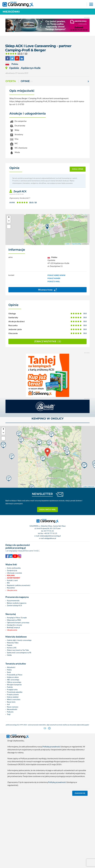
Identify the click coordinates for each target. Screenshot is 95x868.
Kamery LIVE (12, 648)
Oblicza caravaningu (14, 682)
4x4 (8, 704)
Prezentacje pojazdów (15, 692)
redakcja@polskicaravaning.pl (50, 536)
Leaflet (67, 244)
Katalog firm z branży (14, 625)
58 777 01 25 (49, 531)
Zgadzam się (80, 793)
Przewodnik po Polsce (15, 675)
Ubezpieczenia (12, 590)
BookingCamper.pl (13, 627)
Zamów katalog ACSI (14, 605)
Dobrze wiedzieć (13, 697)
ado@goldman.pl (50, 538)
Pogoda (10, 645)
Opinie (27, 81)
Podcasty (10, 712)
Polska (9, 670)
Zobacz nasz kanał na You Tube (18, 650)
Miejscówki (11, 12)
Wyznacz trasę (47, 290)
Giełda (9, 655)
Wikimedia (91, 487)
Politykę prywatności (51, 746)
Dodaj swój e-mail (47, 509)
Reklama (11, 575)
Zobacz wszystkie (48, 341)
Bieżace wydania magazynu (17, 603)
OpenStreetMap (77, 244)
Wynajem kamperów (14, 685)
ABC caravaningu (13, 680)
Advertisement (14, 578)
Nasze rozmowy (13, 707)
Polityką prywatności (57, 782)
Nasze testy (11, 702)
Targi (9, 714)
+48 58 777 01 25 (50, 533)
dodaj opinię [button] (78, 169)
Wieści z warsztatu (14, 699)
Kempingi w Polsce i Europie (17, 618)
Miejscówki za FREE (14, 620)
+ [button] (9, 217)
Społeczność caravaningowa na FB (19, 653)
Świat (9, 672)
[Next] (88, 81)
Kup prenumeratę (13, 601)
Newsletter (11, 588)
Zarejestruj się (12, 570)
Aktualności (11, 667)
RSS (8, 583)
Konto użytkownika (14, 568)
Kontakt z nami (12, 580)
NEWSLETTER (42, 494)
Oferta (11, 81)
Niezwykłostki (12, 709)
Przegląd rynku (12, 690)
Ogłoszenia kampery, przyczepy (18, 623)
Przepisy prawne (13, 694)
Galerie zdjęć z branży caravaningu (19, 640)
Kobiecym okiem (13, 677)
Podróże (10, 687)
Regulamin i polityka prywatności (19, 585)
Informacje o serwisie (14, 573)
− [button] (9, 221)
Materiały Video (13, 643)
